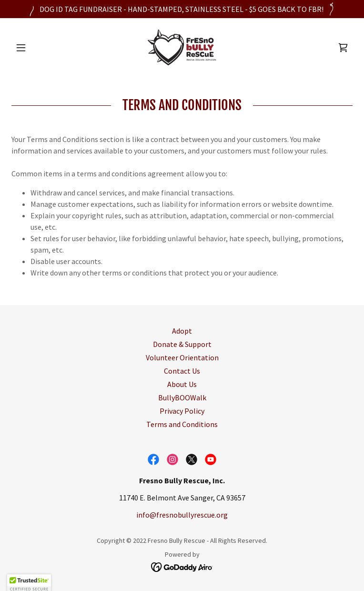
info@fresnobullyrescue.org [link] (182, 515)
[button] (37, 48)
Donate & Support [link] (182, 344)
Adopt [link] (182, 331)
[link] (182, 47)
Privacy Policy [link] (182, 411)
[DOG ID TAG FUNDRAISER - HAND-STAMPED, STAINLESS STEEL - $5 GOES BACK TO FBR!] (182, 9)
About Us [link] (182, 384)
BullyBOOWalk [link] (182, 397)
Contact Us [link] (182, 371)
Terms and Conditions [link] (182, 424)
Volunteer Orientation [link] (182, 357)
